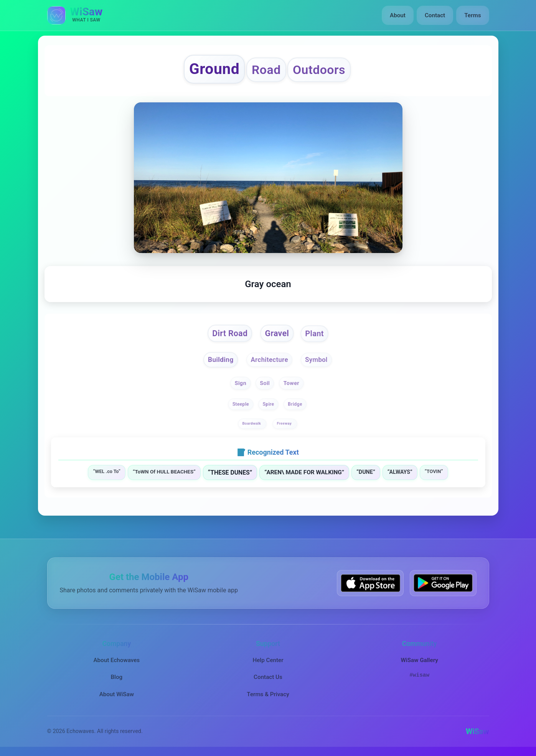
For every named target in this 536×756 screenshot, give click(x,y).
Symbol (316, 360)
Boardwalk (252, 423)
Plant (314, 334)
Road (266, 70)
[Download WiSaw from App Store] (370, 583)
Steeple (240, 404)
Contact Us (268, 677)
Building (220, 359)
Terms (473, 15)
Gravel (277, 334)
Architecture (270, 360)
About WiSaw (117, 694)
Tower (291, 383)
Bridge (295, 404)
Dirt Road (230, 334)
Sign (241, 383)
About (398, 15)
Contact (435, 15)
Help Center (268, 660)
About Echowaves (116, 660)
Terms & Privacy (268, 694)
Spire (269, 404)
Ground (214, 69)
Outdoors (319, 70)
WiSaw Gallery (419, 660)
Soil (265, 383)
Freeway (284, 423)
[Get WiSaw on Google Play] (443, 583)
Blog (116, 677)
